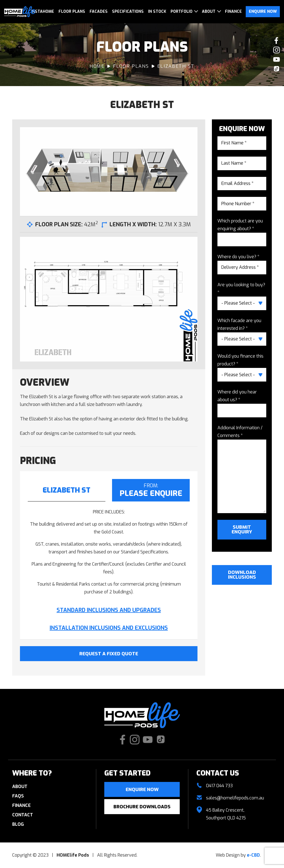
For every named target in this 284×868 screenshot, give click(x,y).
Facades (99, 12)
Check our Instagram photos (277, 50)
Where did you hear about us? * (237, 396)
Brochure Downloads (142, 807)
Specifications (128, 12)
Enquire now (142, 790)
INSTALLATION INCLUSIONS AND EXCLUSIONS (109, 628)
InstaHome (43, 12)
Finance (233, 12)
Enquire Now (263, 12)
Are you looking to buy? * (241, 289)
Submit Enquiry (242, 530)
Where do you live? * (238, 257)
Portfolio (182, 12)
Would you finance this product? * (240, 360)
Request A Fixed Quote (109, 654)
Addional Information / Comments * (240, 432)
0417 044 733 (219, 786)
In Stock (157, 12)
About (209, 12)
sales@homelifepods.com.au (235, 798)
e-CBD (253, 855)
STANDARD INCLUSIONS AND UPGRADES (109, 610)
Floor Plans (72, 12)
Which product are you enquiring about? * (240, 225)
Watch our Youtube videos (277, 59)
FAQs (18, 796)
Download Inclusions (242, 575)
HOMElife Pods (20, 12)
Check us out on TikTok (277, 69)
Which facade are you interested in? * (239, 324)
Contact (23, 815)
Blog (18, 824)
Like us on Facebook (277, 41)
